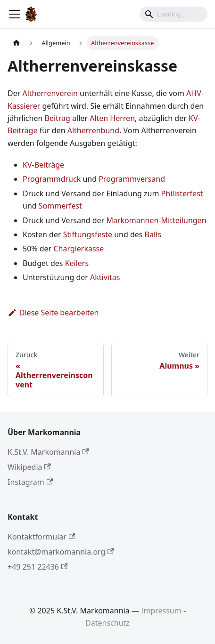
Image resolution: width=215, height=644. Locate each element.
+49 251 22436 (37, 567)
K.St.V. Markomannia (48, 452)
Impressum (161, 611)
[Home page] (17, 43)
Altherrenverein (50, 93)
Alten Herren (112, 118)
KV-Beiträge (43, 165)
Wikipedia (29, 467)
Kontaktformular (41, 537)
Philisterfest (182, 193)
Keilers (77, 263)
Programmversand (132, 179)
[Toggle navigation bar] (15, 14)
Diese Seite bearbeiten (53, 313)
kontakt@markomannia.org (61, 552)
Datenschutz (107, 623)
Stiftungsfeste (88, 234)
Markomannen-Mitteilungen (156, 220)
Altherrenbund (93, 130)
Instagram (30, 482)
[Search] (174, 14)
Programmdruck (52, 179)
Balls (153, 234)
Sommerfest (60, 206)
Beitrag (58, 118)
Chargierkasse (79, 249)
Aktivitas (105, 277)
